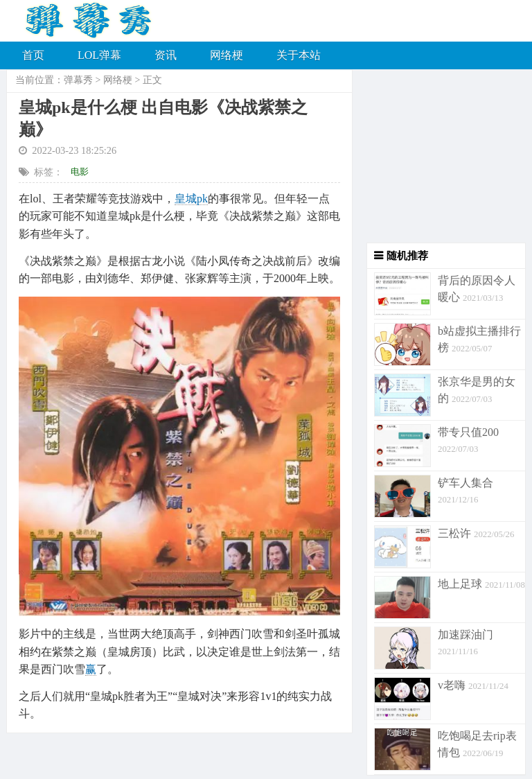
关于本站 (299, 55)
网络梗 (227, 55)
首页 (33, 55)
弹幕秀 (78, 80)
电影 (80, 172)
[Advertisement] (439, 156)
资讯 (166, 55)
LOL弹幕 (99, 55)
